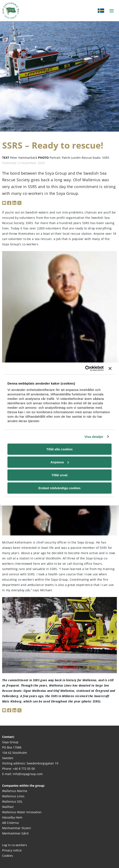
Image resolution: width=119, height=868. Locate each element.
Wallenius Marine (15, 791)
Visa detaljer (94, 437)
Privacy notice (12, 850)
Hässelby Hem (12, 817)
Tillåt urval (60, 475)
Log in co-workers (15, 845)
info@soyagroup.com (28, 774)
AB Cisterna (10, 823)
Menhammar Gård (15, 833)
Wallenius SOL (12, 801)
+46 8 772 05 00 (24, 769)
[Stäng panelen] (110, 368)
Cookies (8, 856)
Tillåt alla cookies (59, 449)
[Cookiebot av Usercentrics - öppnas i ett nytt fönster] (85, 368)
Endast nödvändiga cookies (59, 488)
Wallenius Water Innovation (22, 812)
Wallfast (8, 807)
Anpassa (60, 462)
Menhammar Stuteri (17, 828)
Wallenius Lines (13, 796)
